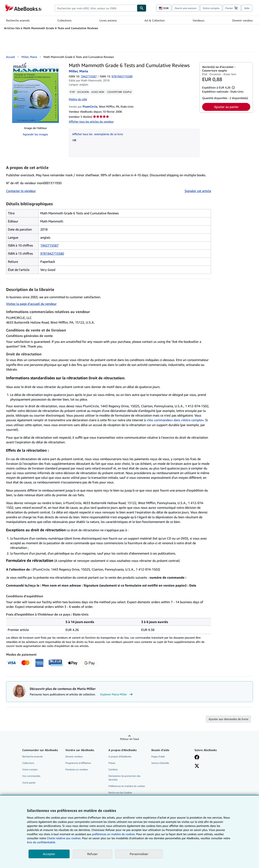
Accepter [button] (49, 854)
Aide (247, 8)
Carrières (113, 769)
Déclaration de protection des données (124, 778)
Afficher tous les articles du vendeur (91, 121)
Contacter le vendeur (21, 191)
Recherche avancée (18, 20)
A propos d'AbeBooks (120, 756)
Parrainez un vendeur (77, 769)
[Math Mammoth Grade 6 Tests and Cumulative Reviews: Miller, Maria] (36, 93)
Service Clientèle (160, 763)
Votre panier (29, 783)
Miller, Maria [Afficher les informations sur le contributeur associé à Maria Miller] (29, 57)
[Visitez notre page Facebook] (197, 758)
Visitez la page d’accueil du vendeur (31, 304)
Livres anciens (108, 20)
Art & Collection (155, 20)
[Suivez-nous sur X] (197, 766)
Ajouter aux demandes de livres (228, 719)
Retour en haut (130, 739)
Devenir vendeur (243, 20)
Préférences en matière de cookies (127, 786)
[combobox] (96, 8)
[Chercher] (142, 8)
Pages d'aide (158, 756)
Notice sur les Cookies (120, 793)
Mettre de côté (78, 99)
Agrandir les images (35, 134)
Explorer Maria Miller (117, 694)
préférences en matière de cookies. (114, 834)
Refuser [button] (92, 854)
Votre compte (211, 8)
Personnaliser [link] (139, 854)
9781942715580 (52, 253)
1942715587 (89, 76)
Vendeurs (198, 20)
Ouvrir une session (186, 8)
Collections (64, 20)
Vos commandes (31, 776)
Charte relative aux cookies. (64, 838)
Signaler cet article (198, 191)
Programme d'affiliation (78, 763)
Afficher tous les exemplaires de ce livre (98, 134)
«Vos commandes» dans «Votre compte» (175, 420)
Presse (112, 763)
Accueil (11, 57)
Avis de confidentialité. (41, 842)
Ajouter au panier (226, 107)
